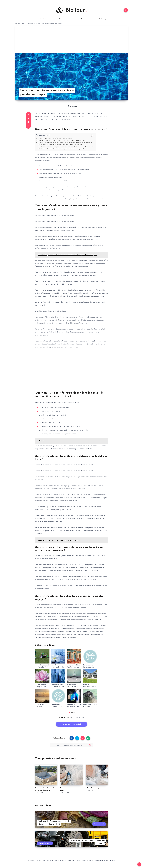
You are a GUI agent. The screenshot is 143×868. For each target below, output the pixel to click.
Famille (94, 19)
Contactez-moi (100, 860)
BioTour (71, 10)
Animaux (54, 19)
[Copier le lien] (71, 745)
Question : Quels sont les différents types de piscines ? (56, 138)
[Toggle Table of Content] (92, 135)
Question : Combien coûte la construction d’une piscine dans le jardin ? (61, 140)
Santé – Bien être (72, 19)
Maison (46, 19)
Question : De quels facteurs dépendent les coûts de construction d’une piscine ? (65, 143)
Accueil (38, 19)
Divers (61, 19)
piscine (76, 718)
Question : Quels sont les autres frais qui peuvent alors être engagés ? (62, 149)
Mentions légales (88, 860)
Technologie (103, 19)
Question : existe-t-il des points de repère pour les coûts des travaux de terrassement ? (68, 147)
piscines (82, 718)
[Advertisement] (71, 39)
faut (72, 718)
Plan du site (110, 860)
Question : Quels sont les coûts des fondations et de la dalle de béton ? (62, 145)
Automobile (85, 19)
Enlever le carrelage (93, 788)
